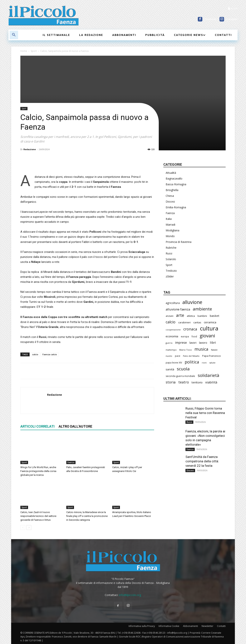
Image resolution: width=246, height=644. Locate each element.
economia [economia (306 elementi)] (172, 336)
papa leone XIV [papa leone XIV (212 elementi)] (174, 363)
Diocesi (170, 202)
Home (24, 51)
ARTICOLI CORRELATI (37, 426)
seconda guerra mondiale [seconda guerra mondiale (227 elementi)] (180, 376)
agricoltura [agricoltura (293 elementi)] (173, 303)
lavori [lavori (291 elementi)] (193, 343)
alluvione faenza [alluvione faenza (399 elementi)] (178, 309)
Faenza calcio (50, 354)
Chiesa (170, 196)
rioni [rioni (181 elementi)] (204, 363)
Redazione (30, 149)
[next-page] (29, 528)
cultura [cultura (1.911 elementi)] (209, 328)
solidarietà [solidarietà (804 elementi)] (209, 375)
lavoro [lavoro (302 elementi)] (203, 343)
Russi (169, 253)
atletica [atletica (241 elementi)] (191, 316)
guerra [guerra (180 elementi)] (169, 343)
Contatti (221, 626)
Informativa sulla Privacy (142, 626)
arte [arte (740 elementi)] (180, 315)
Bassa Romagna (176, 184)
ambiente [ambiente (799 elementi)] (202, 309)
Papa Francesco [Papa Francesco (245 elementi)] (212, 356)
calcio (35, 354)
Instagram (232, 19)
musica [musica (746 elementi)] (201, 349)
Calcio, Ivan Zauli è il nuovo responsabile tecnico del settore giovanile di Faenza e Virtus (38, 516)
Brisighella (172, 190)
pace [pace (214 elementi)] (178, 356)
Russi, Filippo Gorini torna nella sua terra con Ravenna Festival (205, 413)
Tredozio (171, 271)
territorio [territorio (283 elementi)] (197, 382)
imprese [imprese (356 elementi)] (181, 343)
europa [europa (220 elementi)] (185, 336)
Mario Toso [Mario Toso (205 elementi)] (186, 350)
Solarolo (171, 259)
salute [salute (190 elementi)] (212, 363)
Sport (34, 51)
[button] (14, 35)
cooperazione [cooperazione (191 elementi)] (173, 330)
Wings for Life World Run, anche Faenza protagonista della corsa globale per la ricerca (38, 471)
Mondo (170, 236)
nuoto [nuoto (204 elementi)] (169, 356)
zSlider (170, 276)
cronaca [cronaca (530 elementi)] (190, 329)
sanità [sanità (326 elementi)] (170, 369)
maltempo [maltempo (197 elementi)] (171, 350)
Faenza (71, 462)
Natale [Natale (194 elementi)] (214, 350)
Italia (169, 219)
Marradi (170, 225)
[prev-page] (23, 528)
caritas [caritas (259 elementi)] (197, 322)
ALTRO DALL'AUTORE (75, 426)
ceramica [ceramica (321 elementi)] (210, 322)
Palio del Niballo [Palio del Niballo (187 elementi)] (191, 356)
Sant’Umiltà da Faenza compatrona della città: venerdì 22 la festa (202, 461)
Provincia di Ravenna (179, 242)
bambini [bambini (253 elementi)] (202, 316)
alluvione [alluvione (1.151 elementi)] (192, 302)
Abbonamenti (190, 626)
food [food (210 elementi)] (194, 336)
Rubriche (171, 248)
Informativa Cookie (169, 626)
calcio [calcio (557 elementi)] (171, 322)
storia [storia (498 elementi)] (171, 382)
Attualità (171, 173)
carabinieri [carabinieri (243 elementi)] (184, 322)
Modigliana (172, 230)
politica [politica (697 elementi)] (192, 362)
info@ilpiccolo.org (130, 595)
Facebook (210, 19)
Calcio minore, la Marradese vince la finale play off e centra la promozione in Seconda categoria (87, 516)
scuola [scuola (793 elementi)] (183, 369)
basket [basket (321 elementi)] (214, 316)
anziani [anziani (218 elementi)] (170, 316)
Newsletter (207, 626)
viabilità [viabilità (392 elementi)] (211, 382)
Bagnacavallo (174, 178)
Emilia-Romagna (176, 207)
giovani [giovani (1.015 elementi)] (207, 336)
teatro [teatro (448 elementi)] (184, 382)
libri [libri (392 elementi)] (213, 342)
